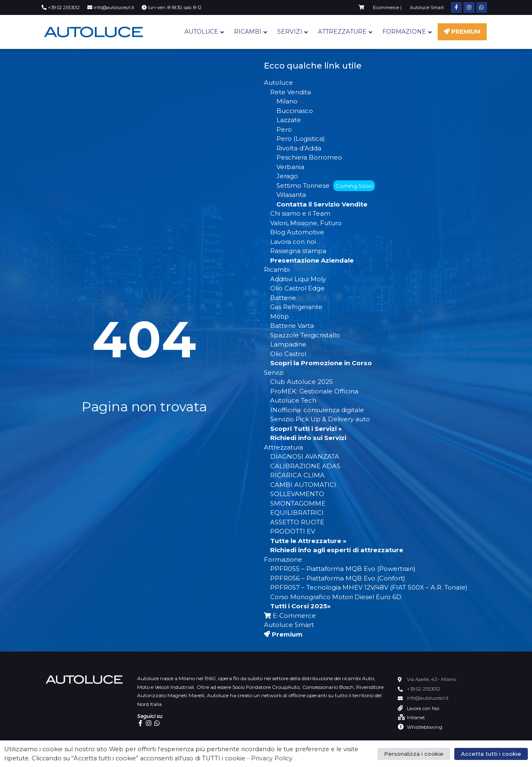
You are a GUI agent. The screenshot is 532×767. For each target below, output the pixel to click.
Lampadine (288, 344)
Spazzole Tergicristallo (305, 335)
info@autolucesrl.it (428, 698)
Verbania (290, 167)
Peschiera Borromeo (309, 157)
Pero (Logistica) (301, 139)
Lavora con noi (293, 242)
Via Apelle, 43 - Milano (431, 679)
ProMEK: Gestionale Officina (314, 391)
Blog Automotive (297, 232)
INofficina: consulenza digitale (317, 410)
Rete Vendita (291, 92)
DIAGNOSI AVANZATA (305, 456)
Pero (284, 129)
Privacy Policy (272, 758)
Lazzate (289, 120)
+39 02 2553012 (424, 689)
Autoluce (201, 32)
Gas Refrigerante (296, 307)
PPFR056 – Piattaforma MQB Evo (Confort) (338, 578)
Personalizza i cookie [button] (414, 754)
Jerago (287, 176)
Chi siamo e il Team (300, 213)
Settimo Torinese (326, 186)
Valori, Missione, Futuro (306, 223)
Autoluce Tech (293, 400)
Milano (287, 101)
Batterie (283, 298)
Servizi (290, 32)
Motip (280, 316)
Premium (462, 32)
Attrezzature (342, 32)
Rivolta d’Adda (299, 148)
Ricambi (248, 32)
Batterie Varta (292, 326)
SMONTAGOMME (298, 503)
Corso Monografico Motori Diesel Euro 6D (336, 597)
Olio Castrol (288, 354)
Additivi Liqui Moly (298, 279)
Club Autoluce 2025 (302, 382)
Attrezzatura (283, 447)
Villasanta (291, 195)
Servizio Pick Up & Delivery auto (320, 419)
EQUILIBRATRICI (297, 513)
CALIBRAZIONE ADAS (305, 466)
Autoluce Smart (289, 625)
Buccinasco (295, 111)
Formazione (404, 32)
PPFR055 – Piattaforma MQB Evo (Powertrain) (343, 569)
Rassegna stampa (298, 251)
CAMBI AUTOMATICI (303, 485)
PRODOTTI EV (293, 531)
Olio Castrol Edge (297, 288)
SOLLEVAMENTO (297, 494)
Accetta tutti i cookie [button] (491, 754)
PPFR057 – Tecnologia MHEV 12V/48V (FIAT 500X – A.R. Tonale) (369, 587)
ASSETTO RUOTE (297, 522)
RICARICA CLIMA (297, 475)
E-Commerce (290, 616)
